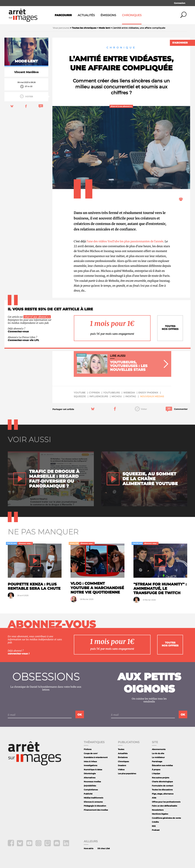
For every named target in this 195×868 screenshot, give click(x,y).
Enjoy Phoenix (148, 393)
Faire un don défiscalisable (165, 806)
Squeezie (80, 396)
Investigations (90, 765)
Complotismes (91, 790)
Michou (117, 396)
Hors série (89, 848)
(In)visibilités (90, 786)
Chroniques (132, 15)
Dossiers (122, 765)
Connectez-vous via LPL (23, 340)
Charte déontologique (162, 782)
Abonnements (159, 749)
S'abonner (180, 43)
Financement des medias (96, 810)
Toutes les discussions (162, 790)
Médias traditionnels (93, 798)
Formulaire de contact (162, 786)
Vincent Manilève (26, 72)
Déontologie (90, 773)
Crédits (155, 822)
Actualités (86, 15)
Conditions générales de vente (166, 818)
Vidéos (121, 770)
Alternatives (90, 778)
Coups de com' (91, 753)
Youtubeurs (111, 393)
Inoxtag (131, 396)
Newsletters (158, 810)
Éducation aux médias (162, 765)
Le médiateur (158, 757)
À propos (156, 770)
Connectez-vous (18, 331)
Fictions (88, 749)
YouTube (80, 393)
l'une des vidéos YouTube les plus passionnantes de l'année (125, 241)
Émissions (108, 15)
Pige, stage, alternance (163, 794)
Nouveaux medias (152, 396)
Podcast (156, 830)
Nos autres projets (160, 778)
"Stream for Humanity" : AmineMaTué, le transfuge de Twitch (160, 589)
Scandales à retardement (96, 757)
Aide (154, 798)
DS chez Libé (104, 848)
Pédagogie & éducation (95, 806)
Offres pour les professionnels (166, 802)
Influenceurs (99, 396)
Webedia (129, 393)
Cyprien (94, 393)
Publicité (88, 794)
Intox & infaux (90, 761)
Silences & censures (93, 802)
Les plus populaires (127, 773)
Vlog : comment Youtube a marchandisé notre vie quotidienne (97, 588)
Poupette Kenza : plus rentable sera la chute (34, 586)
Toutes (121, 749)
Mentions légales (160, 814)
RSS (154, 826)
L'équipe (156, 773)
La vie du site (158, 753)
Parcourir (63, 15)
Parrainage (157, 761)
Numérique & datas (93, 770)
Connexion (180, 3)
